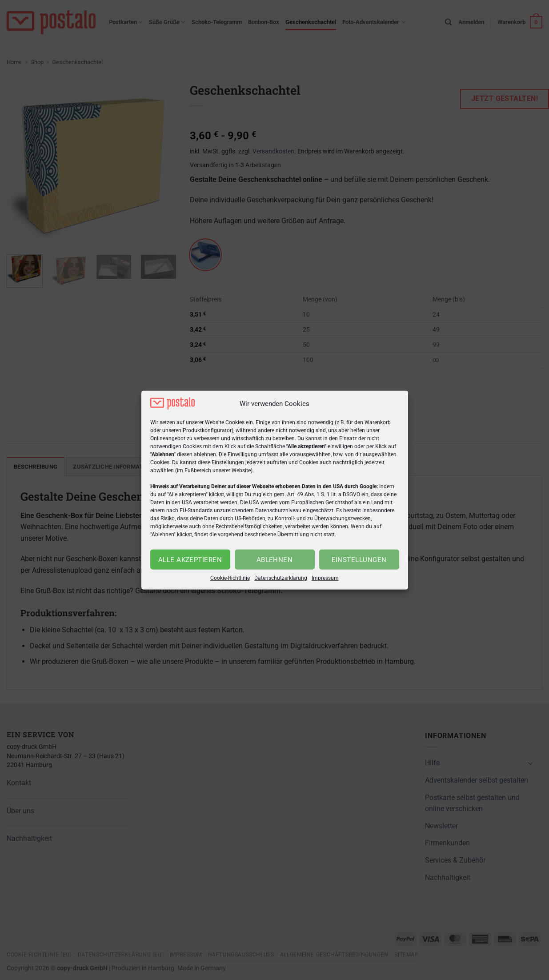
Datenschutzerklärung (281, 578)
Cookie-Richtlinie (230, 578)
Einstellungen (359, 560)
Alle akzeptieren (190, 560)
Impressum (325, 578)
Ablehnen (275, 560)
